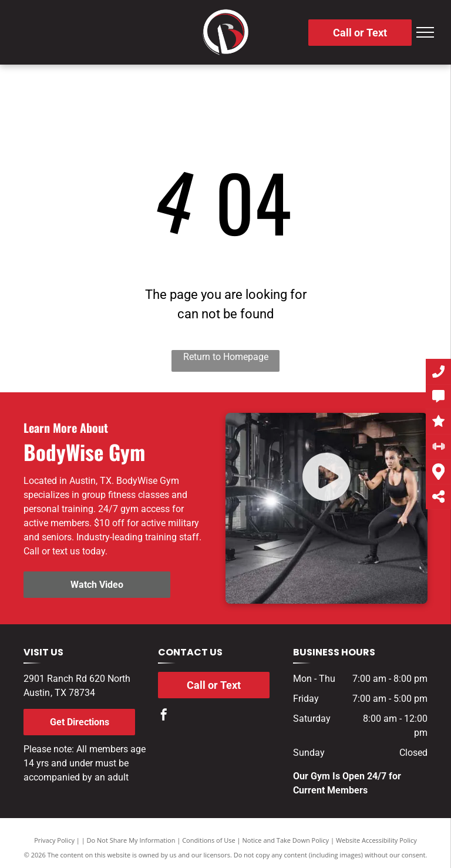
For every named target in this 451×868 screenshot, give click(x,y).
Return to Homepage (226, 357)
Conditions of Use (209, 840)
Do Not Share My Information (131, 840)
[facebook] (164, 716)
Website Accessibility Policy (376, 840)
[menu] (425, 32)
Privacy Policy (54, 840)
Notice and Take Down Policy (286, 840)
